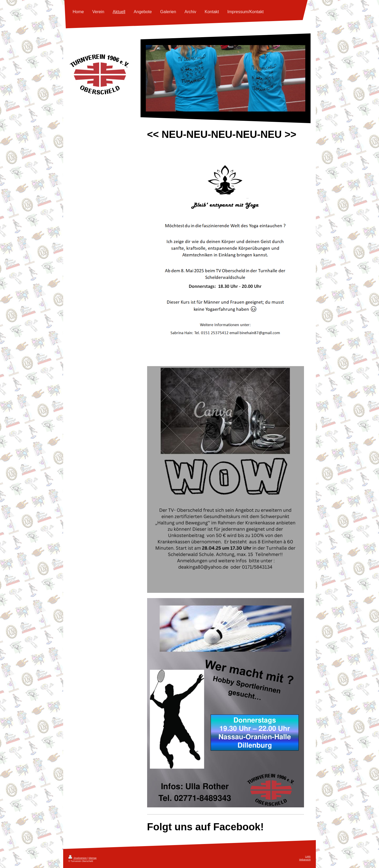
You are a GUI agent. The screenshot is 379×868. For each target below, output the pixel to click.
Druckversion (78, 858)
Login (308, 856)
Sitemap (93, 858)
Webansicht (305, 860)
